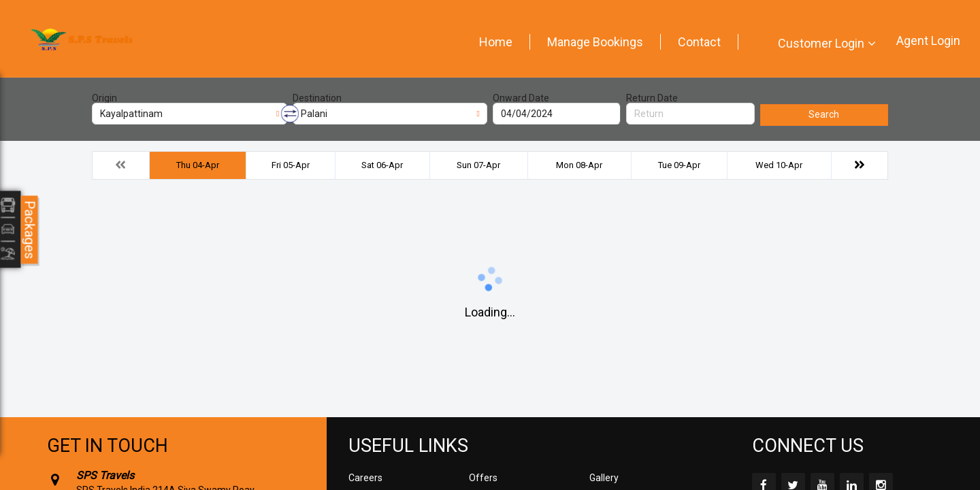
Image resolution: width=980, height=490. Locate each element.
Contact (699, 42)
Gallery (604, 478)
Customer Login (821, 43)
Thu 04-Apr (198, 165)
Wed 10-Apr (779, 165)
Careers (365, 478)
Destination (317, 98)
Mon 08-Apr (579, 165)
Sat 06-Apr (382, 165)
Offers (483, 478)
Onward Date (521, 98)
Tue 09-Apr (679, 165)
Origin (104, 98)
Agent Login (928, 40)
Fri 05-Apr (291, 165)
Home (496, 42)
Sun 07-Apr (478, 165)
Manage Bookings (595, 42)
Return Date (652, 98)
